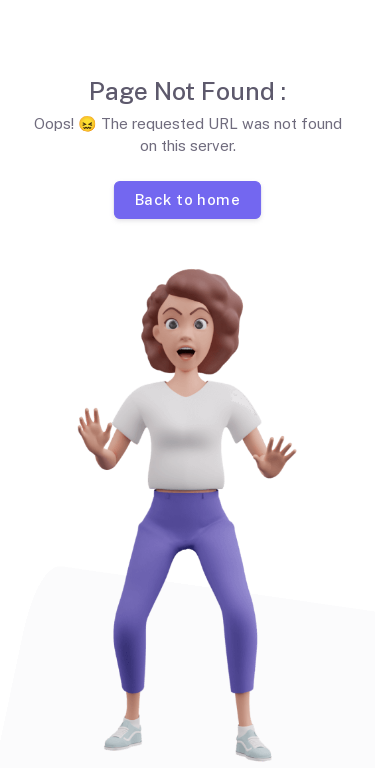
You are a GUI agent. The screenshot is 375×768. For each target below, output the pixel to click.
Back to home (187, 198)
